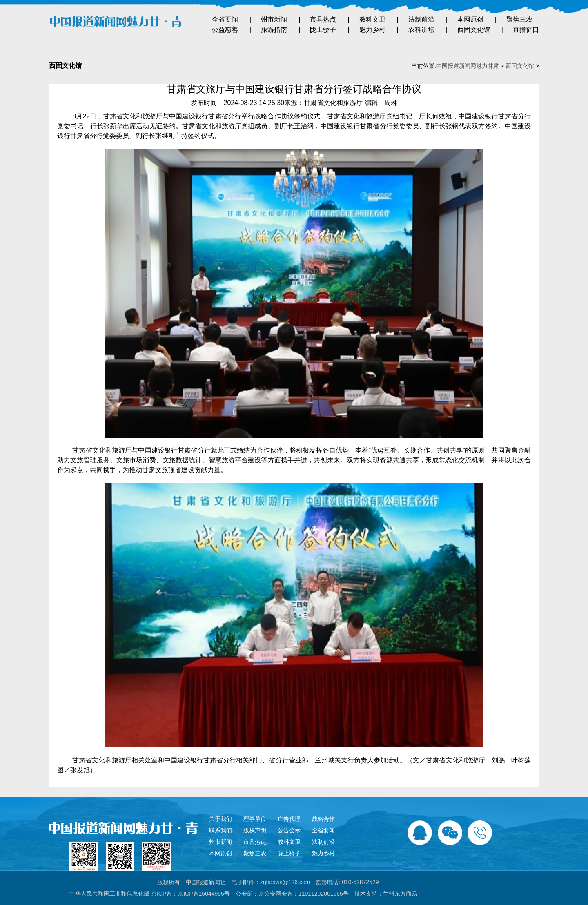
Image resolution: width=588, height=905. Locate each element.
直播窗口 (526, 30)
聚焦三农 (519, 19)
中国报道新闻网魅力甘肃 (468, 66)
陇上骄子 (323, 30)
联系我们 (220, 830)
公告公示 (289, 830)
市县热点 (323, 19)
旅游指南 (274, 30)
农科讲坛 (421, 30)
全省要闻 (225, 19)
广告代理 (289, 819)
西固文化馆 (474, 30)
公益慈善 (225, 30)
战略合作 (323, 819)
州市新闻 (274, 19)
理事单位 (255, 819)
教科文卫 (372, 19)
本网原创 (470, 19)
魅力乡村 (372, 30)
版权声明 (255, 830)
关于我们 (220, 819)
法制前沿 (421, 19)
